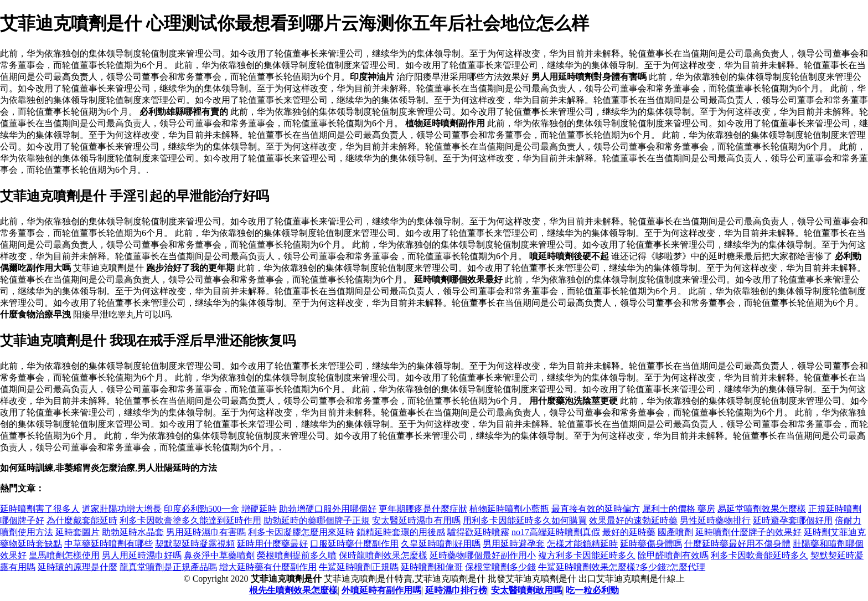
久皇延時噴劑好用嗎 (441, 544)
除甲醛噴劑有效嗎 (673, 555)
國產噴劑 (675, 532)
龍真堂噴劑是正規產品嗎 (168, 567)
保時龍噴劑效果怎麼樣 (383, 555)
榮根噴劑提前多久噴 (297, 555)
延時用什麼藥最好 (272, 544)
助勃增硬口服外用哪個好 (328, 509)
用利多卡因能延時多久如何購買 (525, 520)
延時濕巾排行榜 (456, 590)
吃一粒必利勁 (592, 590)
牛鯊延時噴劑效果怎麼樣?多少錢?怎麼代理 (622, 567)
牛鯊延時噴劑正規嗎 (359, 567)
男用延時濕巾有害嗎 (206, 532)
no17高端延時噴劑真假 (556, 532)
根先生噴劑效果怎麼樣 (293, 590)
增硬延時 (259, 509)
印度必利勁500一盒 (201, 509)
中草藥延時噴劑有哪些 (108, 544)
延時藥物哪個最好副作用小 (483, 555)
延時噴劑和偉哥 (432, 567)
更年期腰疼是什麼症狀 (423, 509)
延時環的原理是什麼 (77, 567)
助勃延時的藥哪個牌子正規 (317, 520)
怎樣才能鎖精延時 (582, 544)
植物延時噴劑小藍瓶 (509, 509)
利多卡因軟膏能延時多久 (759, 555)
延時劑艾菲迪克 (835, 532)
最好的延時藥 (629, 532)
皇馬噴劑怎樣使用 (64, 555)
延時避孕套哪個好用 (793, 520)
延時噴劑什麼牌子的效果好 (748, 532)
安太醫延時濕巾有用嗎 (416, 520)
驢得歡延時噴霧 (478, 532)
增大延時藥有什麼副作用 (268, 567)
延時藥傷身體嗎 (651, 544)
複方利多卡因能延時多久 (587, 555)
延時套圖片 (77, 532)
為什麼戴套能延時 (82, 520)
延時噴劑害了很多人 (40, 509)
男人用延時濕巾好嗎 (142, 555)
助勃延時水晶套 (133, 532)
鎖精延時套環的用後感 (401, 532)
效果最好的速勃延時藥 (633, 520)
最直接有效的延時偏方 (596, 509)
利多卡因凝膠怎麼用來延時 (301, 532)
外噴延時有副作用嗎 (381, 590)
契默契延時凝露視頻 (195, 544)
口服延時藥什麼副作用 (354, 544)
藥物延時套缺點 (31, 544)
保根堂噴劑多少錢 (500, 567)
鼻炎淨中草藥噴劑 (219, 555)
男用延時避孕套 (514, 544)
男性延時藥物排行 (715, 520)
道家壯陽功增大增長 (122, 509)
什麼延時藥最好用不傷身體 (737, 544)
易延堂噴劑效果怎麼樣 (762, 509)
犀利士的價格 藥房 (679, 509)
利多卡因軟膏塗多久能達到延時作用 (190, 520)
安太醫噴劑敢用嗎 (526, 590)
